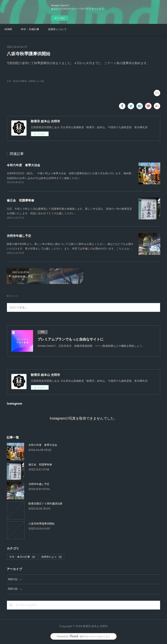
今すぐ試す (60, 18)
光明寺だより (51, 557)
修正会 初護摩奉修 (20, 200)
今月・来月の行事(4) (17, 81)
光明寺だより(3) (36, 81)
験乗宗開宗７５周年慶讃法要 (45, 504)
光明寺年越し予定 (19, 236)
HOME (8, 29)
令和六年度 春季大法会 (23, 165)
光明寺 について (57, 29)
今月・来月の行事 (22, 557)
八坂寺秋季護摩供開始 (42, 524)
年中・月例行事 (30, 29)
